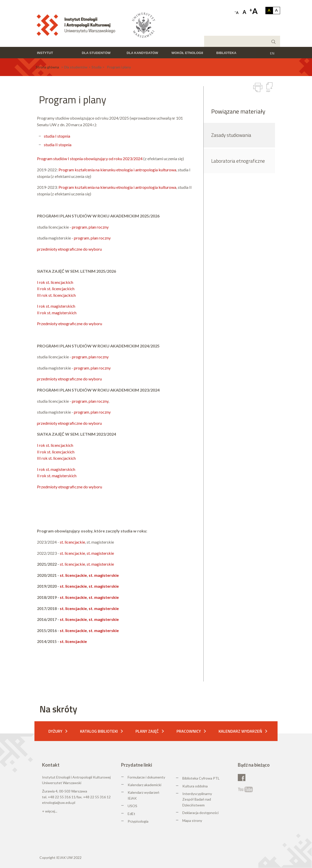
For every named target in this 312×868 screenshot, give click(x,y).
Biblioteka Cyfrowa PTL (201, 778)
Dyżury (55, 731)
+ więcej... (50, 811)
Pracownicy (189, 731)
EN (272, 53)
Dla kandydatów (142, 53)
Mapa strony (192, 820)
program (80, 227)
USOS (132, 806)
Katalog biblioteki (99, 731)
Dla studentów (96, 53)
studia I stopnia (57, 136)
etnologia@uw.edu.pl (59, 802)
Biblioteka (226, 53)
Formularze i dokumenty (146, 777)
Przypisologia (138, 821)
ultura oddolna (196, 786)
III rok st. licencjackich (56, 295)
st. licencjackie (72, 542)
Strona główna (47, 67)
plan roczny (99, 227)
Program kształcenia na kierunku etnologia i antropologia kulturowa (117, 170)
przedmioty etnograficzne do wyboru (69, 249)
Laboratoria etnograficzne (238, 161)
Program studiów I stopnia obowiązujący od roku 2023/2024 (90, 159)
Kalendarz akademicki (144, 785)
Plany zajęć (147, 731)
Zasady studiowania (231, 135)
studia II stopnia (58, 145)
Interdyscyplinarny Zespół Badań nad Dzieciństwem (197, 799)
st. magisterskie (100, 553)
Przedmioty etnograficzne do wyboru (70, 324)
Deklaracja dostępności (200, 813)
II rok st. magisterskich (57, 313)
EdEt (131, 814)
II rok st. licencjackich (56, 289)
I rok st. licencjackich (55, 282)
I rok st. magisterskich (56, 306)
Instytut (45, 53)
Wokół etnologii (187, 53)
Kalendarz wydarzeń (240, 731)
